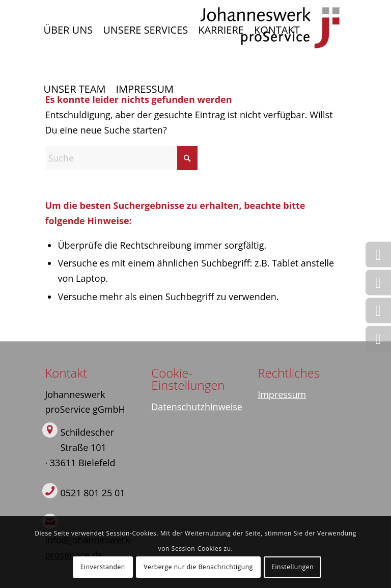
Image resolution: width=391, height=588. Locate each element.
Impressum (282, 394)
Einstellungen (292, 567)
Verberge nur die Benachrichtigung (198, 567)
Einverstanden (103, 567)
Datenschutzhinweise (197, 407)
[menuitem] (68, 30)
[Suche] (121, 158)
